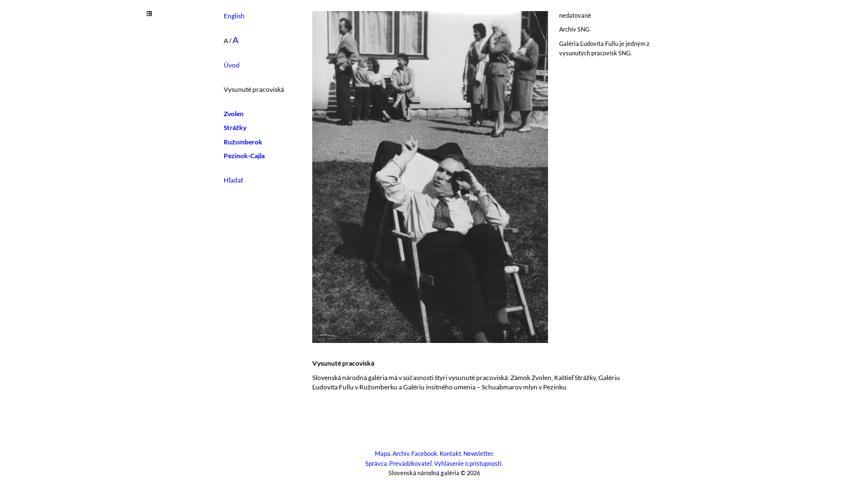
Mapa (383, 454)
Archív (401, 454)
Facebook (424, 454)
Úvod (232, 65)
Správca (376, 464)
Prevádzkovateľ (410, 464)
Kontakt (450, 454)
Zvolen (234, 114)
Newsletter (478, 454)
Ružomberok (243, 142)
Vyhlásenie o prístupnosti (468, 464)
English (234, 16)
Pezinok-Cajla (244, 156)
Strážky (235, 128)
